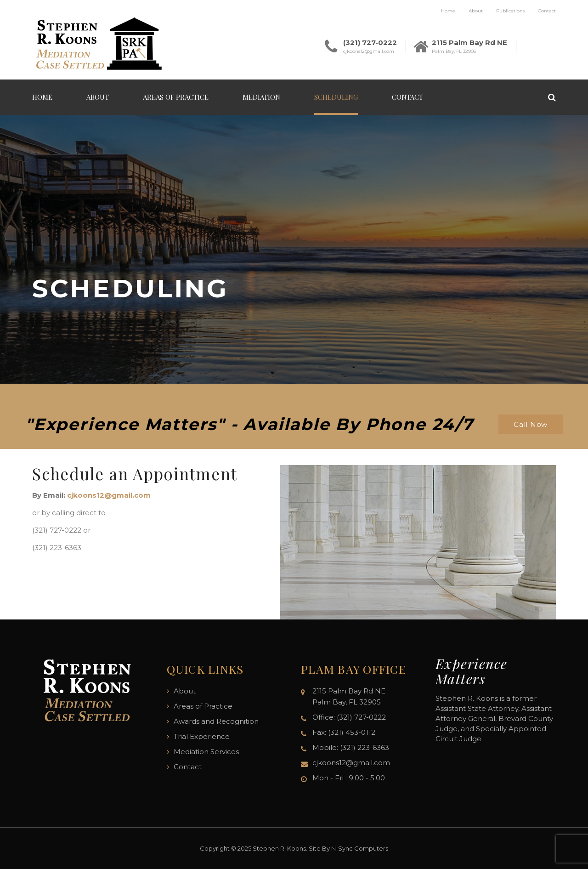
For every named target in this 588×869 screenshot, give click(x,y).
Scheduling (336, 97)
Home (448, 11)
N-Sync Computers (360, 848)
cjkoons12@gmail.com (369, 51)
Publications (510, 11)
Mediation (261, 97)
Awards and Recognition (216, 721)
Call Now (531, 424)
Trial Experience (202, 736)
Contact (547, 11)
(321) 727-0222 (370, 43)
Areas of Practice (176, 97)
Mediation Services (206, 752)
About (476, 11)
